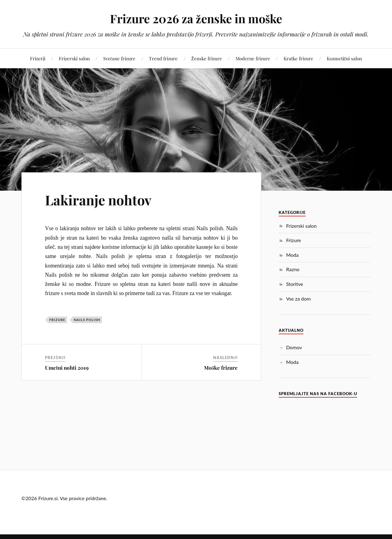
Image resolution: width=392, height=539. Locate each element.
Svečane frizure (119, 58)
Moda (292, 255)
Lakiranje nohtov (98, 200)
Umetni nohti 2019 (67, 368)
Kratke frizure (298, 58)
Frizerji (38, 58)
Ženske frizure (206, 58)
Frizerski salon (74, 58)
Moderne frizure (253, 58)
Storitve (294, 284)
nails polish (87, 320)
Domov (294, 347)
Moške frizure (221, 368)
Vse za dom (298, 299)
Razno (293, 269)
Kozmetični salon (345, 58)
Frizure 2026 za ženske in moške (196, 19)
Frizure (57, 320)
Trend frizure (163, 58)
